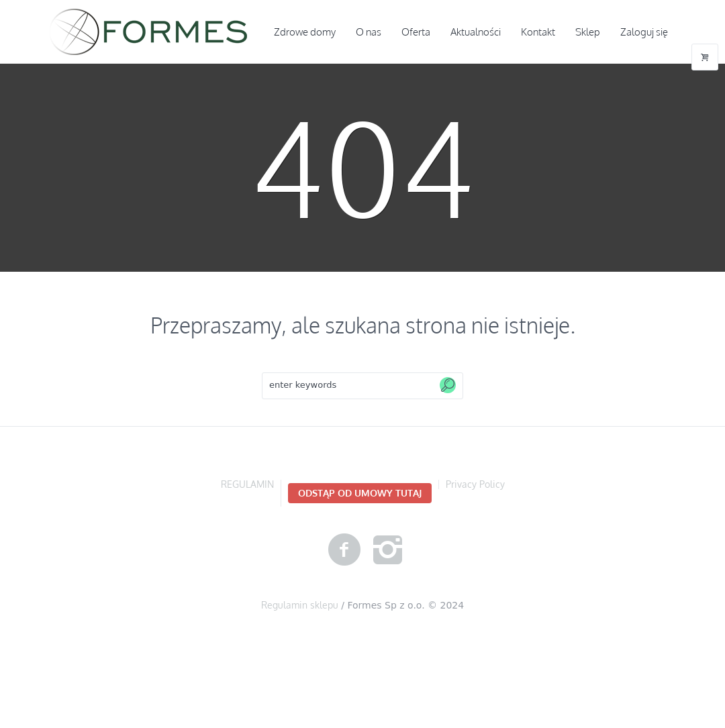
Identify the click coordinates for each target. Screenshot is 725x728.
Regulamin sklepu (300, 605)
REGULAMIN (247, 484)
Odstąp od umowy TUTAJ (360, 493)
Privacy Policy (475, 484)
